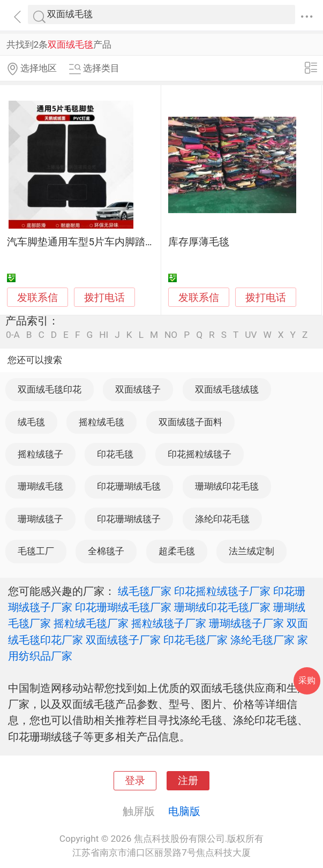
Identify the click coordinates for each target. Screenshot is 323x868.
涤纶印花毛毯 (222, 519)
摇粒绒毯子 (40, 454)
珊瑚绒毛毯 (40, 486)
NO (171, 335)
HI (104, 335)
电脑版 (184, 811)
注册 (188, 781)
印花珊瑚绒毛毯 (129, 486)
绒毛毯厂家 (145, 591)
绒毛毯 (31, 422)
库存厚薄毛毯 (199, 242)
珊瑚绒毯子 (40, 519)
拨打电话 (104, 297)
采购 (307, 680)
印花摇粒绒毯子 (200, 454)
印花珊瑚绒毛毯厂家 (123, 607)
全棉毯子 (106, 551)
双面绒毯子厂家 (123, 640)
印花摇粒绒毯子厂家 (222, 591)
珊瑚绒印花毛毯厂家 (222, 607)
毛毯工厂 (36, 551)
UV (251, 335)
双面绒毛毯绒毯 (227, 389)
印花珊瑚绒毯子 (129, 519)
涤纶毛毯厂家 (262, 640)
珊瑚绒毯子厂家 (246, 623)
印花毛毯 (115, 454)
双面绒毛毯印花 (50, 389)
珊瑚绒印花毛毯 (227, 486)
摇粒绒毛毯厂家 (91, 623)
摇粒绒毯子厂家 (169, 623)
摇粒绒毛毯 (102, 422)
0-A (13, 335)
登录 (135, 781)
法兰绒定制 (251, 551)
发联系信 (37, 298)
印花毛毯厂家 (196, 640)
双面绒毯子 (138, 389)
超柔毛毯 (177, 551)
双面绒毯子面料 (190, 422)
